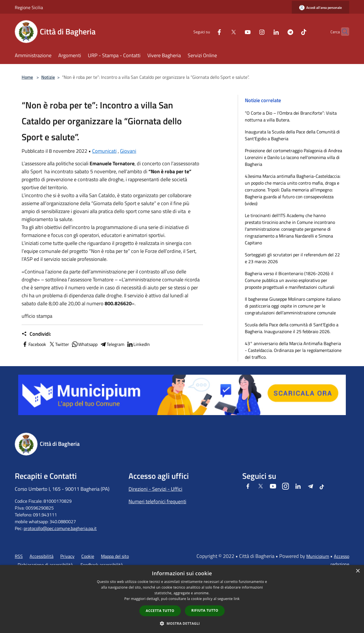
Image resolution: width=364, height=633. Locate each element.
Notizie (48, 77)
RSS (19, 556)
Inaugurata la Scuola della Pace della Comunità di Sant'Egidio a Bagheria (292, 135)
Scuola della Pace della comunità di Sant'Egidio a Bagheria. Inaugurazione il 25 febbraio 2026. (292, 328)
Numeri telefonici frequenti (157, 501)
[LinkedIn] (265, 31)
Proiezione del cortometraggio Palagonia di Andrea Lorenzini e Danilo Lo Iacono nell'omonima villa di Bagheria (293, 157)
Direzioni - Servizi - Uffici (155, 489)
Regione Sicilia (29, 7)
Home (27, 77)
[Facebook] (208, 31)
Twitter (59, 344)
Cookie (88, 556)
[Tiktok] (293, 31)
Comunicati (104, 151)
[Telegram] (279, 31)
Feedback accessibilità (102, 565)
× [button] (358, 571)
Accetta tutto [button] (160, 611)
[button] (182, 623)
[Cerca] (342, 32)
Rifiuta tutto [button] (205, 610)
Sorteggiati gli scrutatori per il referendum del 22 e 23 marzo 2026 (292, 258)
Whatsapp (84, 344)
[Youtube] (237, 31)
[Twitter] (222, 31)
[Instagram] (251, 31)
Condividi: (36, 334)
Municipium (318, 556)
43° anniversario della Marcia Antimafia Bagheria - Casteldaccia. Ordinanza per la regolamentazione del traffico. (293, 350)
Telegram (112, 344)
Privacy (67, 556)
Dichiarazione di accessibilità (45, 565)
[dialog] (182, 599)
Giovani (128, 151)
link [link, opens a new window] (237, 599)
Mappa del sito (115, 556)
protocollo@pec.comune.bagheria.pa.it (60, 528)
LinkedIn (138, 344)
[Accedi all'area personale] (320, 8)
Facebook (34, 344)
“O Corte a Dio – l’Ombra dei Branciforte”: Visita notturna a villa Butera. (291, 116)
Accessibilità (42, 556)
